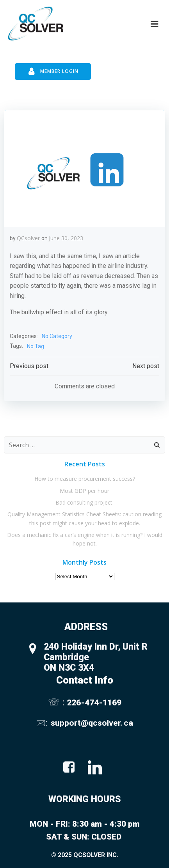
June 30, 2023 (66, 238)
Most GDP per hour (84, 491)
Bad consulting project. (84, 502)
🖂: (43, 723)
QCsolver (28, 238)
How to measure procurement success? (85, 479)
